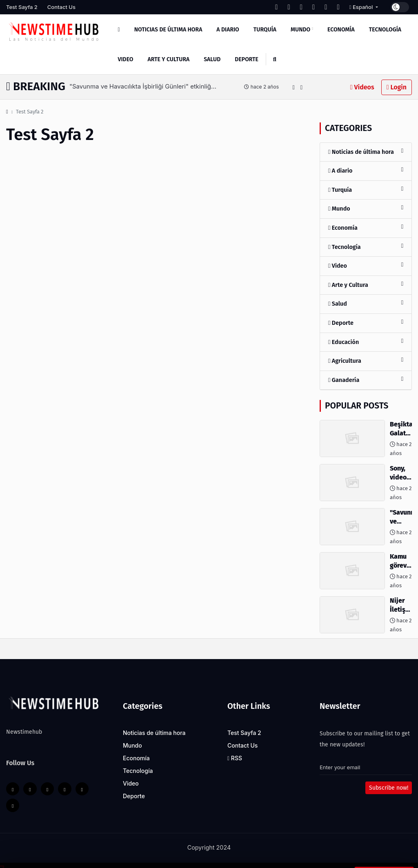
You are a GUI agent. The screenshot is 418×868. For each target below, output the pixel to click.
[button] (293, 87)
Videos (362, 87)
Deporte (247, 59)
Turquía (265, 30)
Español (362, 7)
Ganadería (366, 380)
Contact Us (61, 7)
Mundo (302, 30)
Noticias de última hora (168, 30)
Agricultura (366, 361)
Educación (366, 342)
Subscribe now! (389, 788)
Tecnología (385, 30)
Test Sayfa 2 (22, 7)
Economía (341, 30)
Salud (212, 59)
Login (397, 87)
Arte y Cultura (169, 59)
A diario (228, 30)
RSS (235, 758)
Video (126, 59)
